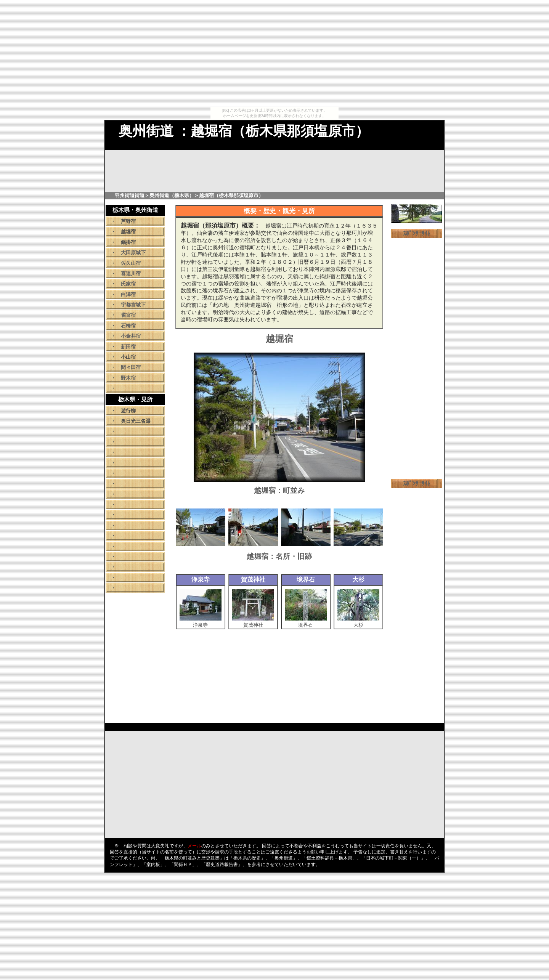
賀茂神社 (253, 623)
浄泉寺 (201, 623)
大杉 (358, 623)
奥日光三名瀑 (136, 421)
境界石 (306, 623)
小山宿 (128, 357)
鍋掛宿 (128, 242)
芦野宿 (128, 221)
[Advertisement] (274, 53)
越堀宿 (128, 232)
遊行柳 (128, 411)
